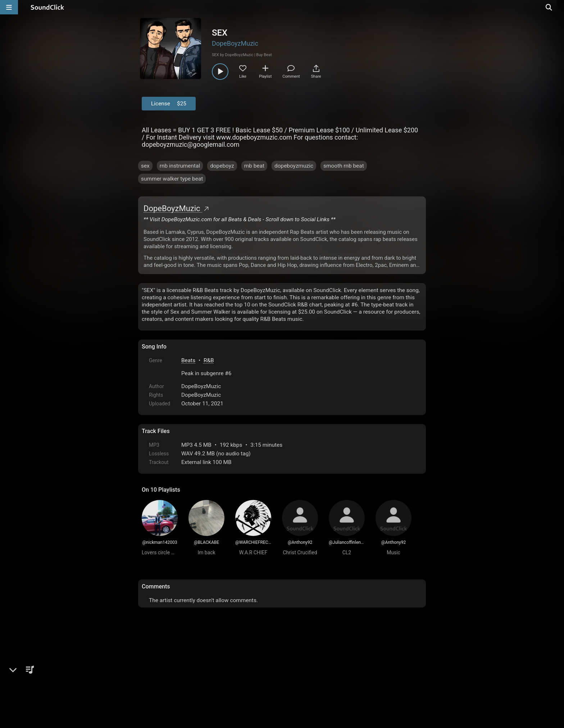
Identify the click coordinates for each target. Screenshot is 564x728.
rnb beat (254, 166)
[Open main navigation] (9, 7)
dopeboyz (222, 166)
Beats (188, 360)
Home (153, 670)
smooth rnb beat (344, 166)
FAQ (172, 670)
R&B (209, 360)
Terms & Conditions (208, 670)
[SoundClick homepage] (47, 7)
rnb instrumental (180, 166)
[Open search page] (557, 7)
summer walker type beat (172, 179)
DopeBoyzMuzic (235, 43)
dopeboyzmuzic (294, 166)
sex (145, 166)
